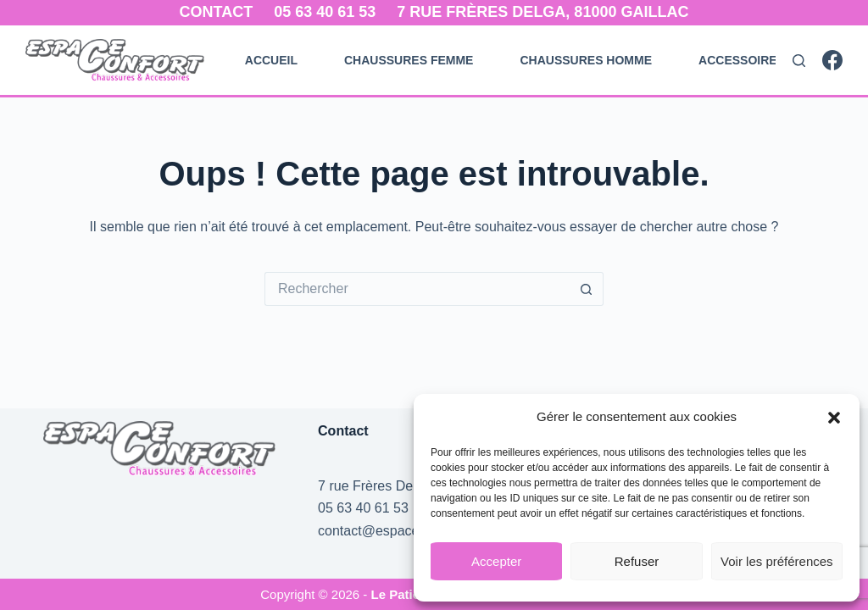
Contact (217, 12)
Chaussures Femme (409, 60)
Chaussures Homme (586, 60)
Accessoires (742, 60)
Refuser (637, 561)
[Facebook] (832, 60)
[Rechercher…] (417, 289)
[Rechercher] (799, 61)
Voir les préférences (777, 561)
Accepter (496, 561)
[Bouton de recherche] (587, 289)
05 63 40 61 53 (325, 12)
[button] (834, 418)
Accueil (271, 60)
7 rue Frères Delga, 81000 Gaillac (542, 12)
